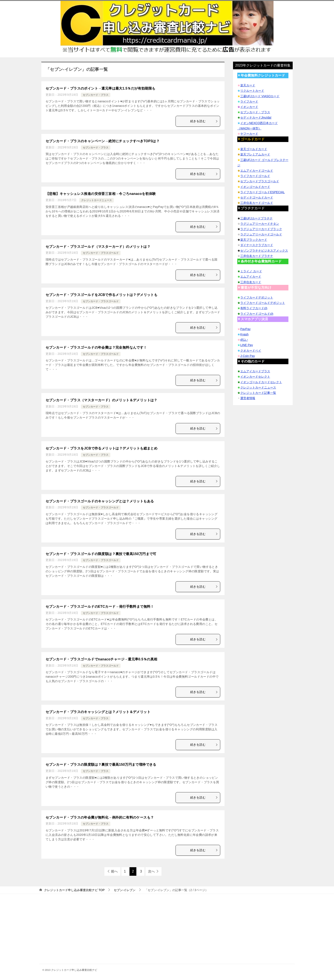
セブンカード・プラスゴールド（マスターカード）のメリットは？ (98, 247)
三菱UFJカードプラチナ (256, 218)
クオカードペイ (251, 351)
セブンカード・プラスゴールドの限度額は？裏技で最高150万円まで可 (101, 554)
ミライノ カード (251, 271)
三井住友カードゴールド (257, 203)
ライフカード (249, 101)
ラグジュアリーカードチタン (260, 224)
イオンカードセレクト (255, 377)
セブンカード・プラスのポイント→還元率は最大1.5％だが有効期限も (100, 88)
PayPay (245, 329)
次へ (151, 871)
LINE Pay (247, 345)
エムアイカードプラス (255, 371)
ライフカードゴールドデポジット (263, 303)
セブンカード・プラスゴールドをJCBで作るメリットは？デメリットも (101, 295)
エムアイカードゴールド (257, 171)
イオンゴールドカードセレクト (261, 382)
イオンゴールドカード (255, 187)
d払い (244, 340)
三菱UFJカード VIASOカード (260, 96)
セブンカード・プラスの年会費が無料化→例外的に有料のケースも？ (100, 817)
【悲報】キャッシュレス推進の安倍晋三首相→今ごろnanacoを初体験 (101, 194)
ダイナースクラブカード (257, 245)
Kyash (244, 334)
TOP (74, 890)
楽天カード (248, 85)
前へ (114, 871)
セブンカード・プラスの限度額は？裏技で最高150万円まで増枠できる (101, 765)
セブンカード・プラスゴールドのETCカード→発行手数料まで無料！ (100, 607)
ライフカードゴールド (255, 176)
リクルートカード (252, 91)
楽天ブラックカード (254, 240)
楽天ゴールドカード (254, 149)
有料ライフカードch (254, 308)
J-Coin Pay (248, 356)
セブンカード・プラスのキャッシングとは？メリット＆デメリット (98, 712)
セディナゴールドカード (257, 197)
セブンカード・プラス (96, 95)
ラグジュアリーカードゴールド (261, 234)
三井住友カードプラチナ (257, 256)
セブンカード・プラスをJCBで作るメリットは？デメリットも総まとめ (101, 448)
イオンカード (249, 107)
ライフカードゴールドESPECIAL (262, 192)
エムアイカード (251, 277)
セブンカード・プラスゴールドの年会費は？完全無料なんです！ (96, 347)
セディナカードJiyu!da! (256, 117)
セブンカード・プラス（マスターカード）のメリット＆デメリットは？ (101, 400)
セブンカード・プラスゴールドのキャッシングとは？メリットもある (100, 501)
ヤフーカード (249, 134)
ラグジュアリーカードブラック (261, 229)
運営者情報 (248, 398)
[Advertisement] (167, 934)
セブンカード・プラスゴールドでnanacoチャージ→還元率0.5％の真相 (101, 659)
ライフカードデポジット (257, 297)
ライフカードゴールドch (257, 314)
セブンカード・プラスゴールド (101, 253)
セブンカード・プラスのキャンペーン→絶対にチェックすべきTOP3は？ (103, 141)
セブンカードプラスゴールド (260, 181)
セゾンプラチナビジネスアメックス (264, 251)
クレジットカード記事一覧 (258, 393)
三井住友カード (251, 282)
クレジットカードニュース (96, 200)
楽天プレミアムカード (255, 154)
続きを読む (204, 121)
